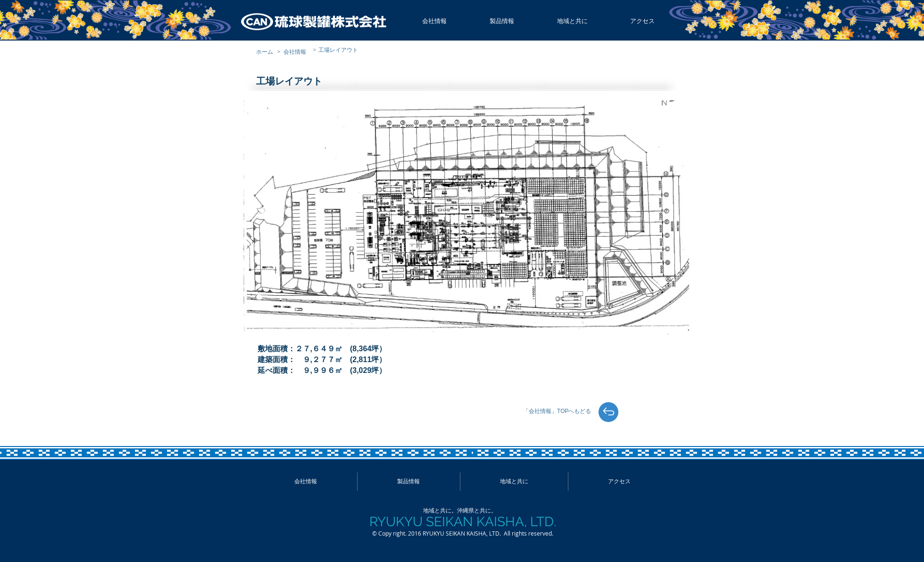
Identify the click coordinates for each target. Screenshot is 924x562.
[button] (435, 21)
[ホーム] (267, 52)
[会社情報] (298, 52)
